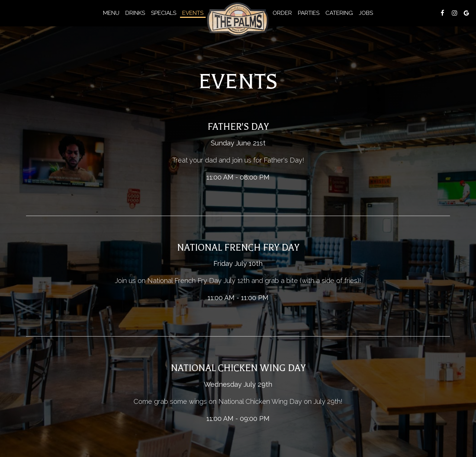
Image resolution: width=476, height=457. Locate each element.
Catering (339, 13)
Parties (309, 13)
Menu (111, 13)
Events (193, 13)
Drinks (135, 13)
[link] (238, 20)
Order (282, 13)
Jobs (366, 13)
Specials (164, 13)
